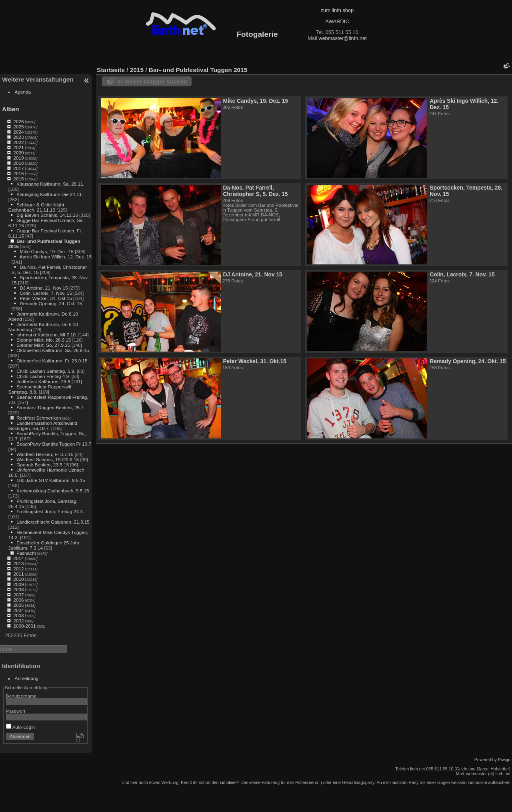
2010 (18, 579)
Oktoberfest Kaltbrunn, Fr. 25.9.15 (52, 361)
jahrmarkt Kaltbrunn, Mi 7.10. (47, 335)
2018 (18, 163)
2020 (18, 153)
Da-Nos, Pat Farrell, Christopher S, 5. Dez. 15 (255, 191)
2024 (18, 132)
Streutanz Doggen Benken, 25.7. (51, 407)
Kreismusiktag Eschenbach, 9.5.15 (53, 491)
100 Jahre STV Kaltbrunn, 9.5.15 (51, 480)
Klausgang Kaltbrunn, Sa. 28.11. (50, 184)
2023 (18, 137)
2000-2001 (24, 626)
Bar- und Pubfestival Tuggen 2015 (198, 70)
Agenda (23, 92)
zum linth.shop (337, 10)
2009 (18, 584)
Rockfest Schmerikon (39, 418)
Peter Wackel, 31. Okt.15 (46, 298)
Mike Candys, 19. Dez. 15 (47, 251)
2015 (18, 179)
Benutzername (21, 696)
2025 (18, 127)
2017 (18, 168)
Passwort (16, 711)
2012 (18, 569)
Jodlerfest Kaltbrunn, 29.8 (43, 381)
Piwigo (504, 760)
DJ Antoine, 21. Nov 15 (44, 288)
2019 (18, 158)
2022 (18, 142)
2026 (18, 121)
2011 (18, 574)
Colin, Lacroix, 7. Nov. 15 (46, 293)
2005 (18, 605)
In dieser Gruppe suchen (152, 81)
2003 (18, 615)
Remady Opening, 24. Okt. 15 (51, 303)
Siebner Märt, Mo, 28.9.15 (44, 340)
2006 (18, 600)
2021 (18, 147)
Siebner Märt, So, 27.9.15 (43, 345)
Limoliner (228, 782)
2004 (18, 610)
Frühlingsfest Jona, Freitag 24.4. (50, 511)
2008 (18, 589)
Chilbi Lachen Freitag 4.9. (43, 376)
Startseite (111, 70)
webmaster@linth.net (342, 38)
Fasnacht (26, 553)
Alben (11, 109)
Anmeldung (27, 678)
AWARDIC (337, 21)
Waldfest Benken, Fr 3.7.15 (45, 454)
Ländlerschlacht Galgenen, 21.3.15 (53, 522)
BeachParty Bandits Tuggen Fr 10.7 (54, 444)
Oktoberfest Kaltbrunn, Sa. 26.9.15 (53, 350)
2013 (18, 563)
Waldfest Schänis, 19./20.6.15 (48, 459)
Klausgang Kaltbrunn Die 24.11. (50, 194)
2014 (18, 558)
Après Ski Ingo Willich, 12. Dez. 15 (56, 257)
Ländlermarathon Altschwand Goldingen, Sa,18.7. (43, 426)
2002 (18, 621)
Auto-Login (21, 727)
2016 (18, 173)
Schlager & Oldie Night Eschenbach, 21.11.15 (36, 207)
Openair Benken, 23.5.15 (43, 465)
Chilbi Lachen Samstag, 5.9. (46, 371)
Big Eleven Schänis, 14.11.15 (47, 215)
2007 (18, 595)
